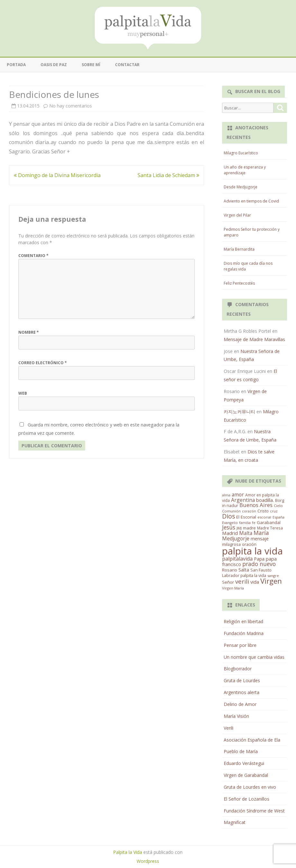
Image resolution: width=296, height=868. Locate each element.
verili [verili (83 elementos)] (242, 581)
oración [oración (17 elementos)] (249, 544)
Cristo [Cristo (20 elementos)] (263, 511)
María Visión (236, 716)
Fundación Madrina (244, 633)
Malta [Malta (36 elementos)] (246, 533)
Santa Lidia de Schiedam (168, 175)
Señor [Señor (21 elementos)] (228, 582)
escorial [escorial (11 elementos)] (264, 517)
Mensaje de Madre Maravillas (254, 339)
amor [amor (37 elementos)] (238, 494)
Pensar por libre (240, 645)
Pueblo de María (241, 751)
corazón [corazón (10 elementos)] (249, 511)
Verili (229, 728)
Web (23, 393)
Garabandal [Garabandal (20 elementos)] (269, 522)
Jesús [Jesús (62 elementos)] (229, 527)
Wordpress (148, 861)
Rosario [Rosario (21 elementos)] (230, 570)
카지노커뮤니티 (239, 412)
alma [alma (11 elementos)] (226, 495)
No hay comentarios (71, 106)
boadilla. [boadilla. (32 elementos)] (265, 500)
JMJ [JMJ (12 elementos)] (239, 528)
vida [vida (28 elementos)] (255, 582)
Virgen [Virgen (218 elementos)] (271, 581)
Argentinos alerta (242, 692)
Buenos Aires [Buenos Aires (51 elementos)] (256, 505)
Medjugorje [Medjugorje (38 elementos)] (236, 538)
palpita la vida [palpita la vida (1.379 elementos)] (252, 551)
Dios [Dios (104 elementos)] (229, 516)
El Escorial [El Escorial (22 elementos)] (246, 517)
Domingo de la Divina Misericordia (57, 175)
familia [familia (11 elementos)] (245, 523)
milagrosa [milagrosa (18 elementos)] (231, 544)
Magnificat (235, 822)
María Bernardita (239, 249)
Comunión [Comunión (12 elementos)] (231, 511)
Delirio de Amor (240, 704)
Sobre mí (91, 65)
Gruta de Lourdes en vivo (250, 787)
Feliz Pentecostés (239, 283)
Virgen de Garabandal (246, 775)
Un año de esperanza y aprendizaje (245, 170)
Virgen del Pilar (237, 215)
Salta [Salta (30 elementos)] (244, 570)
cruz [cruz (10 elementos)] (274, 511)
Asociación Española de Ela (252, 740)
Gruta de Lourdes (242, 680)
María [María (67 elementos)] (261, 533)
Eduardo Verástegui (244, 763)
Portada (16, 65)
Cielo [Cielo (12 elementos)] (278, 506)
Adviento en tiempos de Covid (251, 201)
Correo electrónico (43, 363)
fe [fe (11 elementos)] (254, 523)
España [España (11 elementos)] (278, 517)
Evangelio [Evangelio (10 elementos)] (230, 523)
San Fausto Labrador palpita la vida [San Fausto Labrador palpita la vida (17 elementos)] (247, 573)
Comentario (33, 256)
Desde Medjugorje (241, 187)
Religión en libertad (243, 621)
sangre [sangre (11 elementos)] (273, 576)
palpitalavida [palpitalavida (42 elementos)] (237, 559)
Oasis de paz (54, 65)
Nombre (29, 332)
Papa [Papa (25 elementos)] (259, 559)
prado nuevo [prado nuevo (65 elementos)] (259, 564)
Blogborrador (238, 669)
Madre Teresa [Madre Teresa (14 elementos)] (270, 528)
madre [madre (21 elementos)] (249, 528)
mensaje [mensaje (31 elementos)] (260, 538)
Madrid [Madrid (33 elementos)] (230, 533)
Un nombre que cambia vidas (254, 657)
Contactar (127, 65)
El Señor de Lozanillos (247, 799)
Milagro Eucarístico (241, 153)
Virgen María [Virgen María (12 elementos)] (233, 588)
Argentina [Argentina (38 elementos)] (243, 500)
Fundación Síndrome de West (254, 811)
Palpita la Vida (128, 852)
